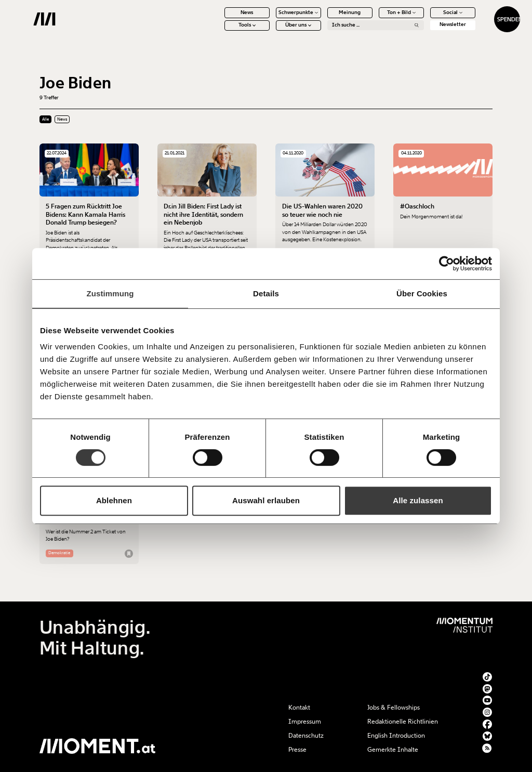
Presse (297, 750)
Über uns (271, 31)
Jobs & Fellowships (394, 708)
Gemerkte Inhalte (393, 750)
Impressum (305, 722)
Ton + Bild (374, 18)
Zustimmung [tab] (110, 293)
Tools (220, 31)
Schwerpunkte (271, 18)
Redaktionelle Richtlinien (403, 722)
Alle (45, 119)
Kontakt (299, 708)
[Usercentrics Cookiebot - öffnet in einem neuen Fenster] (447, 264)
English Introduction (396, 736)
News (220, 18)
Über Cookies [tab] (422, 293)
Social (425, 18)
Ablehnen (114, 500)
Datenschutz (306, 736)
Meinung (323, 18)
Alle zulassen (418, 500)
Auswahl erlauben (266, 500)
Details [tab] (266, 293)
